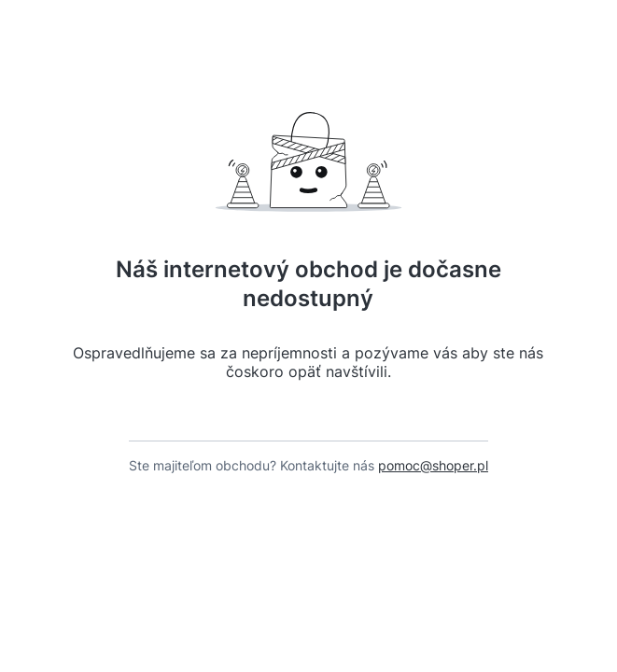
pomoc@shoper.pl (433, 482)
